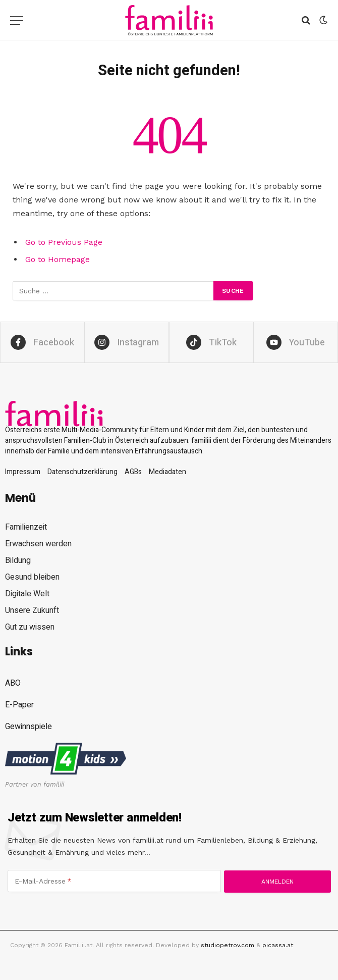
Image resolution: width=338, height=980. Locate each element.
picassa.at (278, 945)
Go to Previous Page (64, 242)
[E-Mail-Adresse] (114, 881)
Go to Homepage (58, 259)
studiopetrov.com (228, 945)
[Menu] (17, 20)
